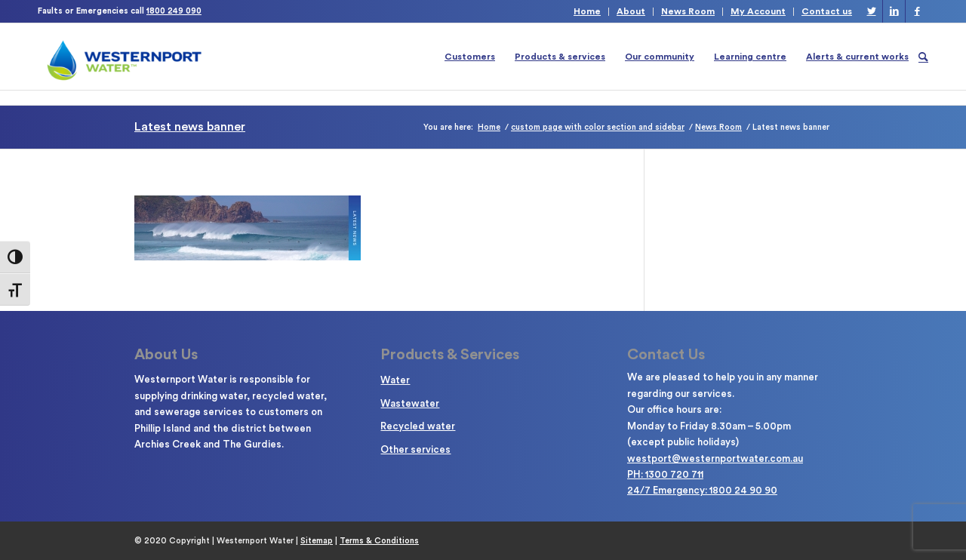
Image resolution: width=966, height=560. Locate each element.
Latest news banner (190, 127)
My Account (758, 11)
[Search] (923, 57)
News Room (688, 11)
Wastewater (410, 403)
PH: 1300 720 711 (665, 474)
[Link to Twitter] (871, 11)
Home (587, 11)
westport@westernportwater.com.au (715, 458)
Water (395, 380)
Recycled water (418, 426)
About (631, 11)
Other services (415, 449)
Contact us (827, 11)
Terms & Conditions (379, 541)
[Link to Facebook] (917, 11)
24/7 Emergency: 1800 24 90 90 (702, 490)
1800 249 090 (174, 11)
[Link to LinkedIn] (894, 11)
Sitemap (317, 541)
